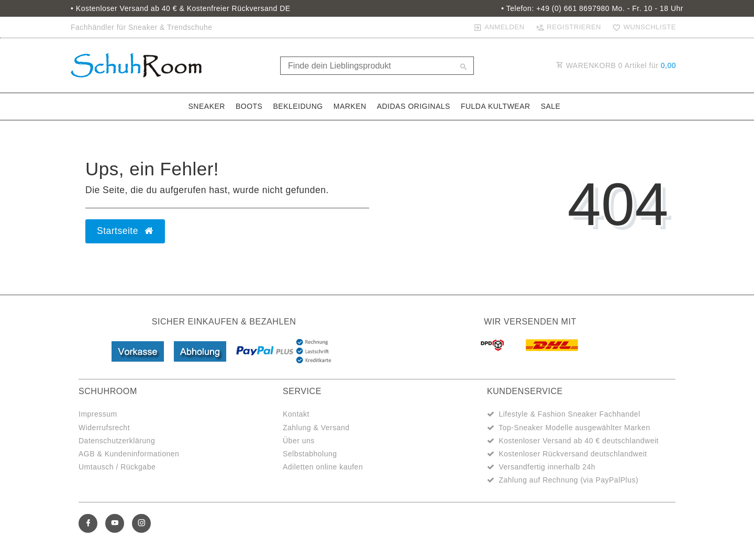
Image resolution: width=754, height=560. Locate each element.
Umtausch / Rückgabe (117, 467)
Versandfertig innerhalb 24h (547, 467)
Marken (350, 106)
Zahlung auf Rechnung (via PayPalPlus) (568, 480)
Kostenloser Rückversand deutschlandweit (573, 454)
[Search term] (377, 66)
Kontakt (296, 414)
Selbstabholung (310, 454)
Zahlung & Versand (316, 428)
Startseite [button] (125, 231)
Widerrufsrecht (104, 428)
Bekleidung (298, 106)
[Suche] (463, 68)
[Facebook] (88, 523)
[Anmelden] (499, 27)
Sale (551, 106)
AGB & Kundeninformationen (129, 454)
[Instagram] (141, 523)
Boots (249, 106)
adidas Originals (414, 106)
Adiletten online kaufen (323, 467)
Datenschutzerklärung (117, 441)
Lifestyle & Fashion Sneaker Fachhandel (569, 414)
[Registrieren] (568, 27)
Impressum (98, 414)
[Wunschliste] (642, 27)
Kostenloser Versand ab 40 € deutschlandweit (579, 441)
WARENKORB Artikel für (616, 65)
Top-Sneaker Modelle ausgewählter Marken (574, 428)
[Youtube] (115, 523)
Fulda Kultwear (496, 106)
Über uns (299, 441)
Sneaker (207, 106)
